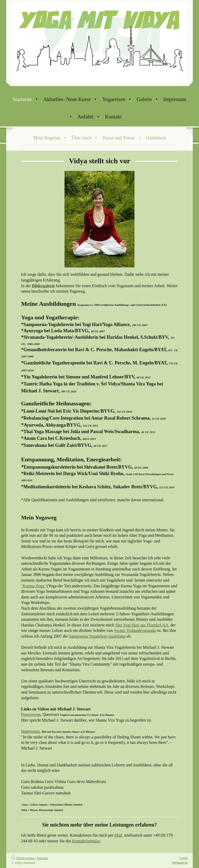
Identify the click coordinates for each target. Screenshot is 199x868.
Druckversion (23, 858)
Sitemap (42, 858)
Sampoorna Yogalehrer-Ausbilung (97, 636)
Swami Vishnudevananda (135, 630)
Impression (30, 731)
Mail (118, 835)
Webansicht (180, 862)
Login (184, 858)
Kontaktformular (86, 841)
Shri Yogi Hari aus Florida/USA (142, 625)
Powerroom (31, 714)
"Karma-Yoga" (34, 586)
